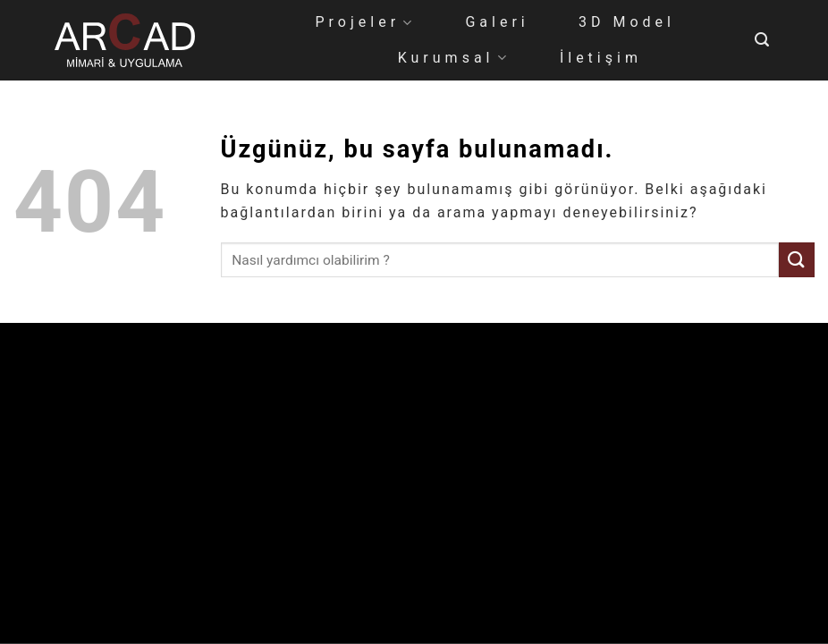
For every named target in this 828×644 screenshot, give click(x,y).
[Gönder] (797, 260)
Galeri (497, 22)
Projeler (365, 22)
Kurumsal (454, 58)
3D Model (627, 22)
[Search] (764, 40)
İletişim (601, 58)
